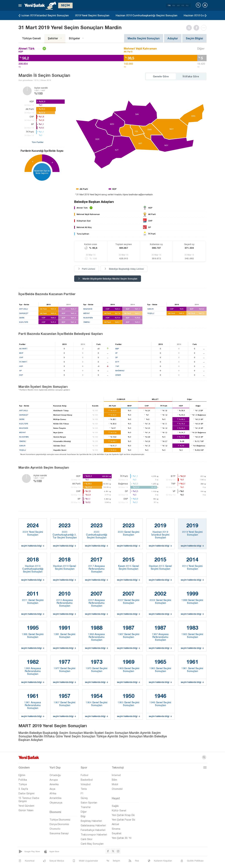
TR (169, 5)
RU (187, 5)
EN (174, 5)
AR (178, 5)
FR (183, 5)
